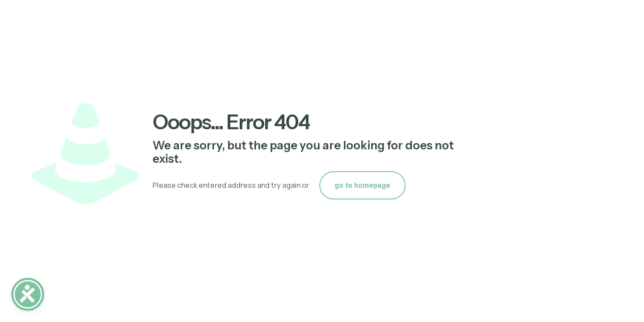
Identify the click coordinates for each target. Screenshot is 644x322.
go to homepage (362, 185)
